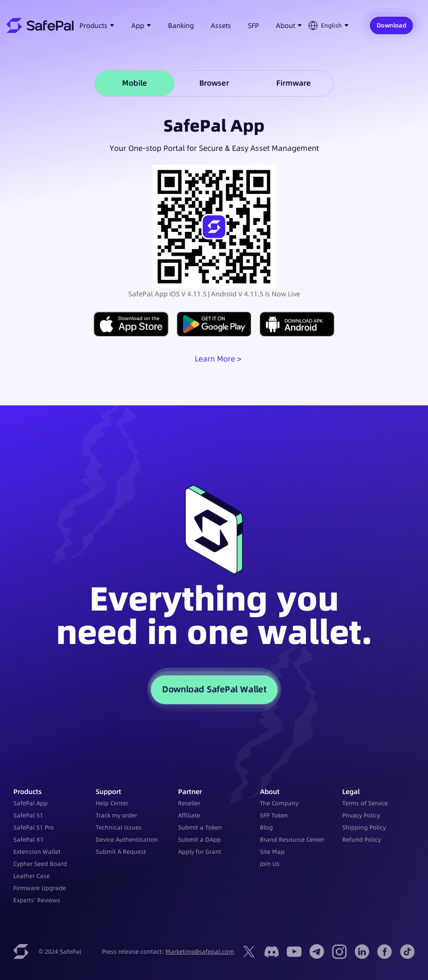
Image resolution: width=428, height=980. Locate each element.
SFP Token (274, 815)
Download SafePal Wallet (214, 690)
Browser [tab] (214, 83)
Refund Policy (362, 840)
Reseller (189, 803)
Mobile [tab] (135, 83)
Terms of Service (365, 803)
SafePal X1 (28, 840)
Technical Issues (119, 827)
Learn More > (218, 359)
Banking (181, 25)
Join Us (270, 864)
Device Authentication (127, 840)
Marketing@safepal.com (200, 952)
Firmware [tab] (294, 83)
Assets (221, 25)
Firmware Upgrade (40, 888)
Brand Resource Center (292, 840)
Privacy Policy (361, 815)
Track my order (116, 815)
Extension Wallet (37, 852)
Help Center (112, 803)
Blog (266, 827)
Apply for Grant (200, 852)
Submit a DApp (199, 840)
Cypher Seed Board (40, 864)
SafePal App (31, 803)
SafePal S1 (28, 815)
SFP (253, 25)
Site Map (272, 852)
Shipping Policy (364, 827)
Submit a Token (200, 827)
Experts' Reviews (37, 900)
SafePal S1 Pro (34, 827)
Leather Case (32, 876)
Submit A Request (121, 852)
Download (391, 25)
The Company (279, 803)
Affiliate (189, 815)
